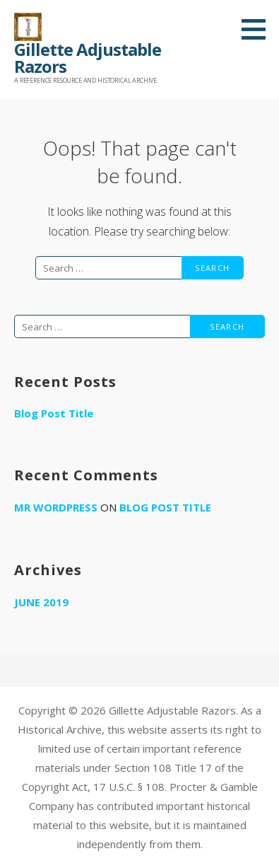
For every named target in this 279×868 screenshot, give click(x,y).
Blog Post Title (54, 413)
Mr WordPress (56, 507)
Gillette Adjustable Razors (88, 58)
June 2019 (41, 602)
